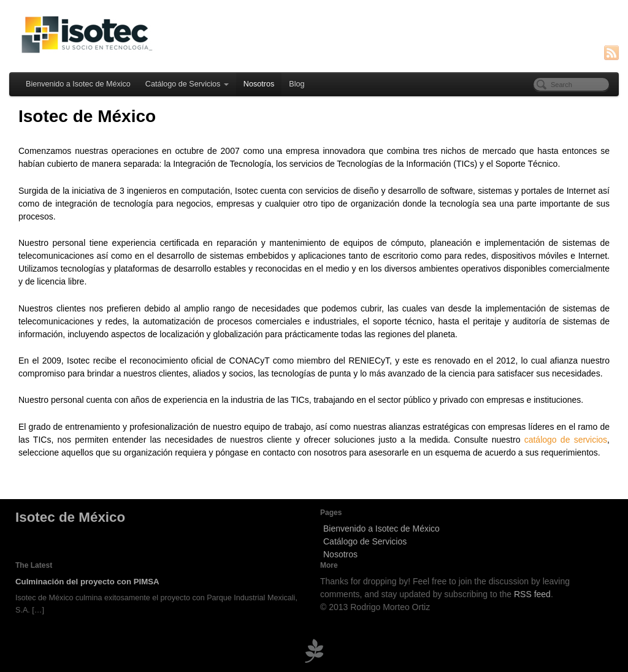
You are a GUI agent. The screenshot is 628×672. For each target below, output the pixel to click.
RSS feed (532, 594)
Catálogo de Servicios (187, 84)
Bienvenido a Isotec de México (78, 84)
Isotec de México (70, 517)
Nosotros (259, 84)
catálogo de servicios (566, 440)
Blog (297, 84)
